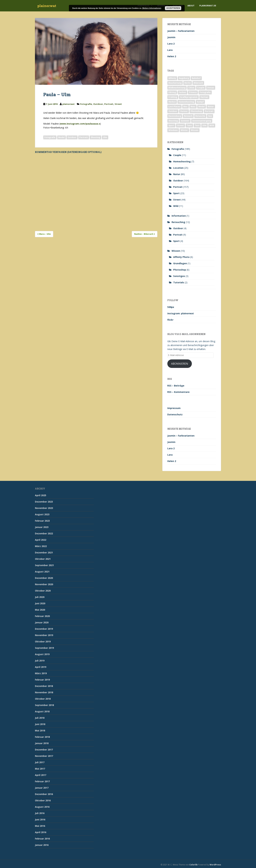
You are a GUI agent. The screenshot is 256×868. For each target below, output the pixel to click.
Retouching (178, 222)
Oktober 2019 (43, 642)
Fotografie (86, 104)
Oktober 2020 (43, 591)
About (191, 6)
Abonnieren (180, 364)
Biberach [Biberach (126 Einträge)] (198, 83)
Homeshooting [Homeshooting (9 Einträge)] (186, 102)
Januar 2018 (42, 743)
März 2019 (41, 673)
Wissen (176, 251)
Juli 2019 (40, 661)
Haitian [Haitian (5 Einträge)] (204, 97)
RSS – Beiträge (176, 386)
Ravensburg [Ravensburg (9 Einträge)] (175, 116)
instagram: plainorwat (181, 313)
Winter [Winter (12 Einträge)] (184, 130)
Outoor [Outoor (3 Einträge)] (184, 111)
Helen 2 (172, 56)
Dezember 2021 (44, 553)
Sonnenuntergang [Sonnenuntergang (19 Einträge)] (202, 121)
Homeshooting (182, 161)
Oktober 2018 (43, 699)
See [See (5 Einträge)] (210, 116)
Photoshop (180, 270)
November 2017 (44, 756)
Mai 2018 (40, 731)
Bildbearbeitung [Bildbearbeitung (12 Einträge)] (177, 88)
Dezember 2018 (44, 686)
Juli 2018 (40, 718)
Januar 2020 (42, 622)
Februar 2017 (42, 781)
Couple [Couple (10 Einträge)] (201, 88)
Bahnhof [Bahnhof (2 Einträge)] (196, 78)
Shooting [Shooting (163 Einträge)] (173, 121)
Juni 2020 (40, 603)
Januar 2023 (42, 527)
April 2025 (41, 495)
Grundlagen (180, 263)
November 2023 (44, 508)
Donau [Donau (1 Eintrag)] (211, 88)
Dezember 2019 (44, 629)
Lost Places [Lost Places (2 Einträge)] (174, 107)
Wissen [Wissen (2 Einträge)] (195, 130)
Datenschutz (175, 414)
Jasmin (171, 37)
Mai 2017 (40, 769)
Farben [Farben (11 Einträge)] (182, 92)
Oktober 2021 (43, 559)
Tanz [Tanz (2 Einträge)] (189, 125)
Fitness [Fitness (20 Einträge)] (193, 92)
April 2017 (41, 775)
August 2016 (42, 807)
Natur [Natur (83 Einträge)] (211, 107)
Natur (177, 174)
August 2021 (42, 572)
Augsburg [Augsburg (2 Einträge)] (184, 78)
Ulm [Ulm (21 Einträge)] (204, 125)
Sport (176, 193)
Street (118, 104)
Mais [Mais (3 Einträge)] (193, 107)
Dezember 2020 (44, 578)
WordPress (215, 865)
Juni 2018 (40, 724)
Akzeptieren (173, 8)
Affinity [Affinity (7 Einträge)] (172, 78)
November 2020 (44, 584)
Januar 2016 (42, 845)
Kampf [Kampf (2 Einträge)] (200, 102)
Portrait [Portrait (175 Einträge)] (209, 111)
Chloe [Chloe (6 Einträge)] (191, 88)
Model (61, 137)
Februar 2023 (42, 521)
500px (171, 307)
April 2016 (41, 832)
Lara (170, 50)
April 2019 (41, 667)
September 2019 (44, 648)
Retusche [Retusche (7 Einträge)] (200, 116)
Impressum (174, 408)
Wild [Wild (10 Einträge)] (212, 125)
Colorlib (193, 865)
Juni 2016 (40, 820)
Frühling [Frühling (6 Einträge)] (173, 97)
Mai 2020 (40, 610)
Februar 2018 (42, 737)
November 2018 (44, 692)
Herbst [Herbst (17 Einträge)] (172, 102)
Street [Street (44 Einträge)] (180, 125)
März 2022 (41, 546)
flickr (170, 320)
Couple (177, 155)
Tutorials (179, 282)
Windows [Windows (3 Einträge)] (173, 130)
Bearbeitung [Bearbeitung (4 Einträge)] (175, 83)
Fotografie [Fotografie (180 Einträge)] (205, 92)
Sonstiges (179, 276)
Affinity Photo (181, 257)
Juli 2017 (40, 762)
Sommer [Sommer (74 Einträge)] (185, 121)
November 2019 (44, 635)
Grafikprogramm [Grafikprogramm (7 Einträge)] (189, 97)
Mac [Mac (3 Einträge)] (185, 107)
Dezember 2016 (44, 794)
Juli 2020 (40, 597)
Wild (176, 206)
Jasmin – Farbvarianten (181, 31)
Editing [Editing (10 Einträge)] (172, 92)
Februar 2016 (42, 839)
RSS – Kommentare (178, 392)
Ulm (105, 137)
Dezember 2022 (44, 533)
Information (179, 216)
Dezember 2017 (44, 750)
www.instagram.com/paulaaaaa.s (80, 124)
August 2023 (42, 514)
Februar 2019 (42, 680)
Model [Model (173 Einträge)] (202, 107)
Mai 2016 (40, 826)
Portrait (109, 104)
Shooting (95, 137)
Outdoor (98, 104)
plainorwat (47, 6)
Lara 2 (171, 44)
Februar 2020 (42, 616)
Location (178, 168)
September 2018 (44, 705)
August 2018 (42, 711)
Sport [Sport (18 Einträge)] (171, 125)
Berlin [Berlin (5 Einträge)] (188, 83)
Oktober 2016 (43, 800)
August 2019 (42, 654)
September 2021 (44, 565)
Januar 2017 (42, 788)
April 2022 (41, 540)
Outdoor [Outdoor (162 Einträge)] (173, 111)
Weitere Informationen (152, 8)
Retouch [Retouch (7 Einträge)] (188, 116)
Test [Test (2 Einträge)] (197, 125)
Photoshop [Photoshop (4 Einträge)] (196, 111)
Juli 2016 (40, 813)
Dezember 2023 (44, 502)
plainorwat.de (208, 6)
